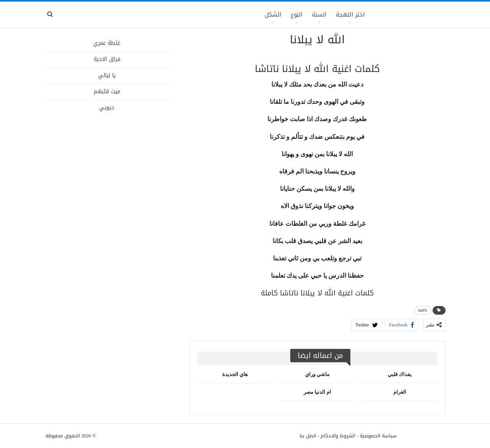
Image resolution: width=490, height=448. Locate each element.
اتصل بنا (308, 436)
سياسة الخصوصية (378, 436)
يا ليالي (107, 75)
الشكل (273, 15)
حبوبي (107, 108)
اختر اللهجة (350, 15)
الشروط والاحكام (338, 436)
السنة (319, 15)
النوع (297, 15)
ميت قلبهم (107, 91)
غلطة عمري (107, 43)
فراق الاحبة (107, 59)
